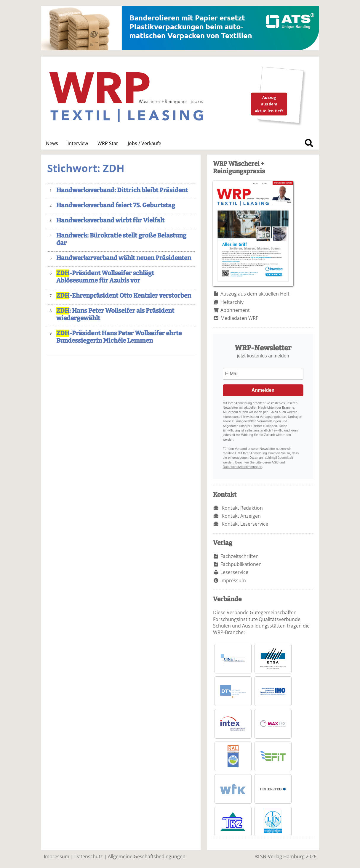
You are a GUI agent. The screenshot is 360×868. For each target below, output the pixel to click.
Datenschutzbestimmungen (243, 467)
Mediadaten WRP (240, 318)
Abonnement (235, 310)
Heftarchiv (232, 302)
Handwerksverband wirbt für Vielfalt (110, 220)
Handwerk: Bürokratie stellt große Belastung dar (121, 239)
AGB (275, 462)
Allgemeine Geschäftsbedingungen (147, 856)
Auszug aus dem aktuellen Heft (255, 294)
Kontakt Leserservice (245, 524)
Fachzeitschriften (240, 556)
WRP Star (108, 143)
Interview (78, 143)
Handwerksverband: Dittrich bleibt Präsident (122, 190)
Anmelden (263, 390)
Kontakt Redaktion (242, 508)
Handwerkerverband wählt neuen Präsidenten (124, 258)
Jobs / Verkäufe (144, 143)
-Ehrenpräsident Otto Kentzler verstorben (124, 296)
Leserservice (234, 572)
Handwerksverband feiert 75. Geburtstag (116, 205)
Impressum (233, 580)
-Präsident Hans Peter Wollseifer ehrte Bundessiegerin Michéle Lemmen (119, 337)
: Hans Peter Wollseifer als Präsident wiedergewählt (115, 315)
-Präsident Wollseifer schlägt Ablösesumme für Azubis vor (105, 277)
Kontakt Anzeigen (241, 516)
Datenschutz (89, 856)
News (52, 143)
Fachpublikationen (241, 564)
